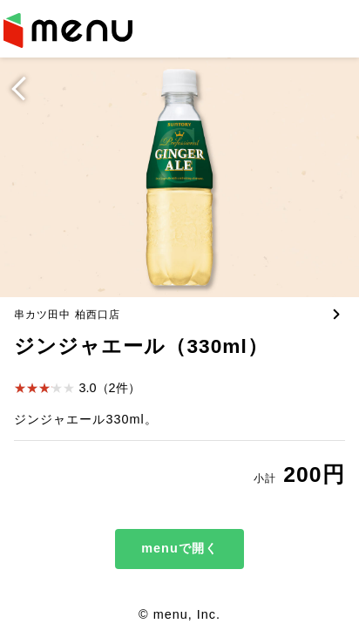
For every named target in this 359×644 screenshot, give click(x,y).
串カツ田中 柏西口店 (67, 315)
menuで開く (179, 548)
